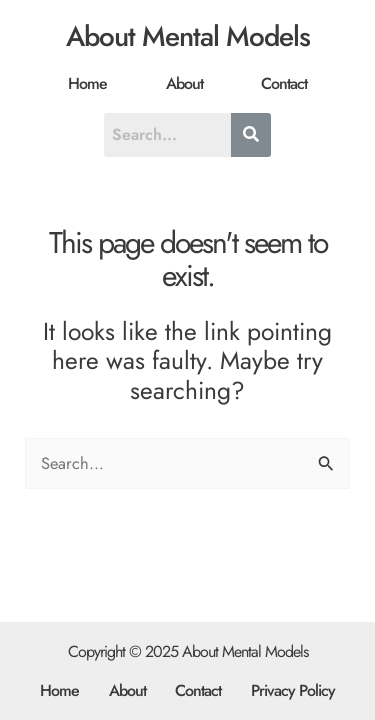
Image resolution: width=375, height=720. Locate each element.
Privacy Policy (293, 690)
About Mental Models (188, 36)
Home (87, 83)
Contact (284, 83)
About (184, 83)
